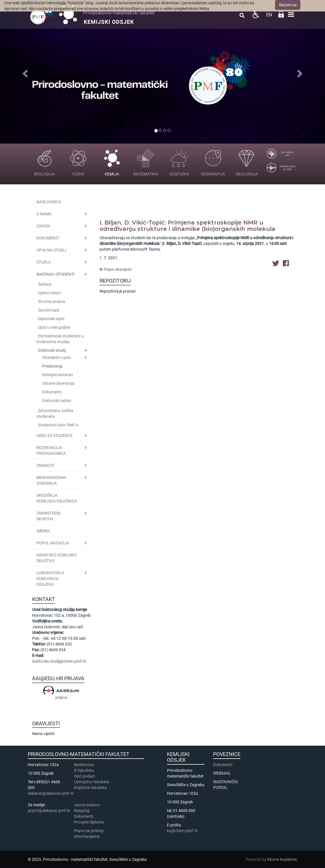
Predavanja (52, 366)
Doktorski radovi (57, 401)
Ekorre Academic (282, 859)
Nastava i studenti (56, 274)
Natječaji (82, 811)
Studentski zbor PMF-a (58, 425)
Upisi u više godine (54, 327)
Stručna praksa (51, 301)
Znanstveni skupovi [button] (48, 516)
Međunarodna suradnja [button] (51, 480)
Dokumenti (48, 238)
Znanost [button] (45, 465)
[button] (24, 72)
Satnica (45, 284)
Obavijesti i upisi (56, 357)
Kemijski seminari (58, 375)
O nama (44, 214)
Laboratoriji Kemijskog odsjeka (50, 579)
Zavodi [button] (43, 226)
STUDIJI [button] (44, 262)
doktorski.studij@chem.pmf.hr (59, 661)
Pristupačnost (255, 15)
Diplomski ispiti (51, 319)
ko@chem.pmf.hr (182, 831)
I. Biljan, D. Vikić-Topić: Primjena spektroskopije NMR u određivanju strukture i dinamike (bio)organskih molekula (187, 226)
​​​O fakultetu (84, 770)
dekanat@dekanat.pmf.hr (51, 793)
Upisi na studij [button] (51, 250)
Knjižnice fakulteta (90, 788)
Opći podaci (84, 776)
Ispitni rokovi (49, 293)
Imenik (43, 531)
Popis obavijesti (116, 269)
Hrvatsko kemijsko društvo (57, 558)
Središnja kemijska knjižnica (57, 498)
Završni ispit (49, 310)
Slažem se (288, 5)
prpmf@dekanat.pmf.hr (49, 811)
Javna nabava (87, 805)
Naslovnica (49, 202)
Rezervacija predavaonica (51, 451)
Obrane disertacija (58, 383)
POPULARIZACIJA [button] (53, 543)
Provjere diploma (89, 822)
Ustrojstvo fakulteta (92, 782)
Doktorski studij (52, 350)
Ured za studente (55, 436)
